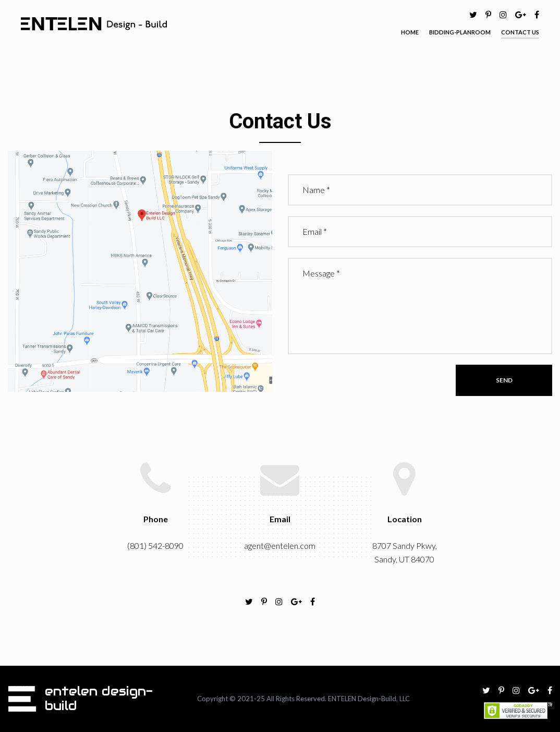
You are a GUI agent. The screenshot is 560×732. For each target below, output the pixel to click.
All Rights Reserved (296, 699)
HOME (410, 32)
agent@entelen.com (280, 545)
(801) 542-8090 (155, 545)
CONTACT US (520, 32)
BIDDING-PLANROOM (460, 32)
